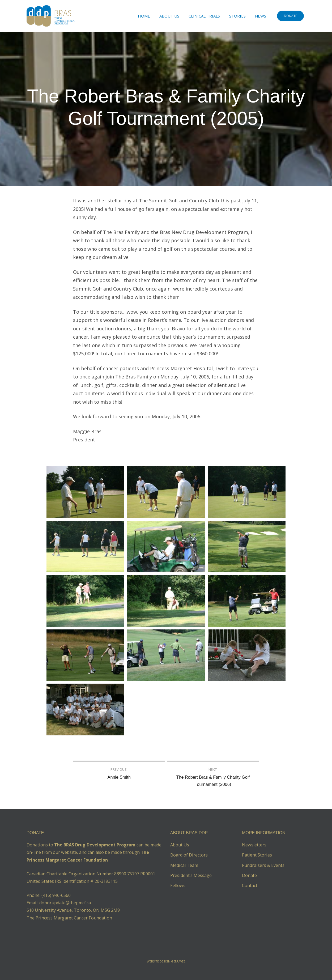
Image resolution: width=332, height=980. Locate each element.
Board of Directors (189, 855)
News (261, 16)
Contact (250, 885)
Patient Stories (257, 855)
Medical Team (184, 865)
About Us (169, 16)
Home (144, 16)
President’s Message (191, 875)
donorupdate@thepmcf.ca (65, 903)
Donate (249, 875)
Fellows (178, 885)
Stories (237, 16)
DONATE (290, 16)
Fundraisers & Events (263, 865)
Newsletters (254, 845)
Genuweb (178, 961)
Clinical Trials (204, 16)
